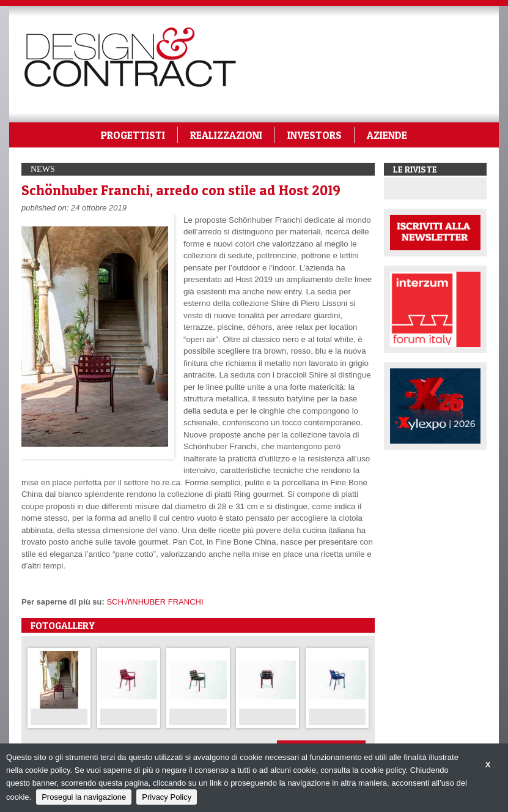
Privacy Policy (167, 797)
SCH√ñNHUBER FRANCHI (155, 602)
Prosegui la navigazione (84, 797)
